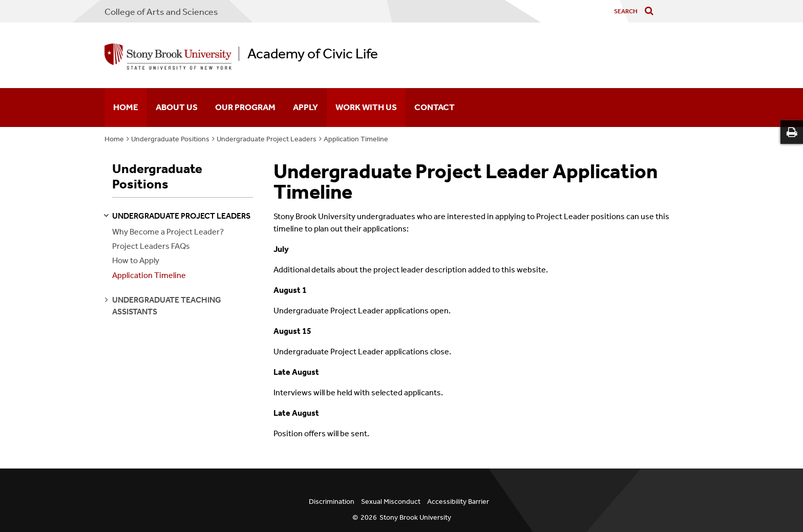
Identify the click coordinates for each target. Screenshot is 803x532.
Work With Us (366, 107)
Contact (435, 107)
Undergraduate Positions (170, 139)
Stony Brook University (415, 517)
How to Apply (136, 260)
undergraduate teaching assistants (167, 305)
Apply (305, 107)
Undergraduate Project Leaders (267, 139)
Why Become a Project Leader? (168, 232)
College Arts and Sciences (161, 12)
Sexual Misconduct (391, 502)
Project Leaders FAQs (151, 246)
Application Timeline (356, 139)
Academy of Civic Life (313, 54)
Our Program (245, 107)
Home (126, 107)
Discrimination (332, 502)
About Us (177, 107)
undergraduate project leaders (181, 216)
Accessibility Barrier (458, 502)
